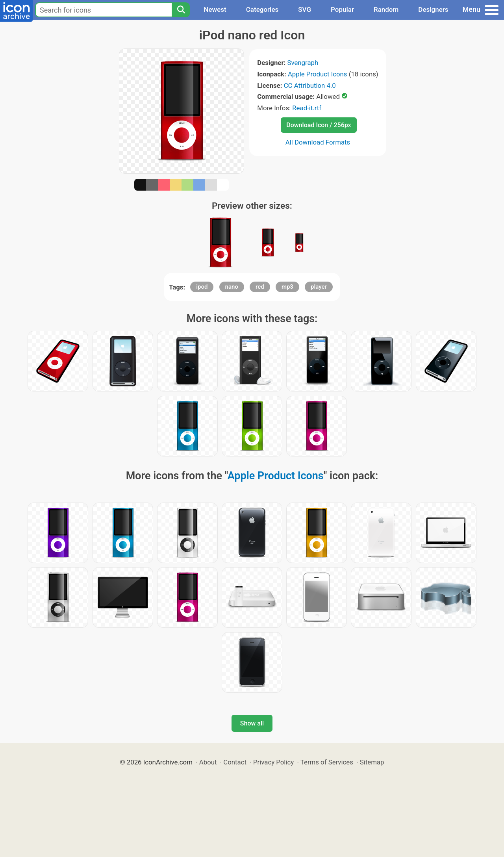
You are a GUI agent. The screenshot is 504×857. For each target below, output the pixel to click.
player (319, 287)
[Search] (181, 10)
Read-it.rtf (307, 108)
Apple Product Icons (318, 74)
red (260, 287)
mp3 (287, 287)
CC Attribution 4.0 (310, 85)
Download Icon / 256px (319, 125)
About (208, 762)
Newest (215, 9)
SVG (305, 9)
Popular (342, 9)
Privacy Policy (273, 762)
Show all (252, 723)
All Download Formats (318, 142)
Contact (235, 762)
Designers (433, 9)
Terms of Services (327, 762)
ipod (202, 287)
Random (386, 9)
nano (232, 287)
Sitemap (372, 762)
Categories (262, 9)
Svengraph (303, 63)
